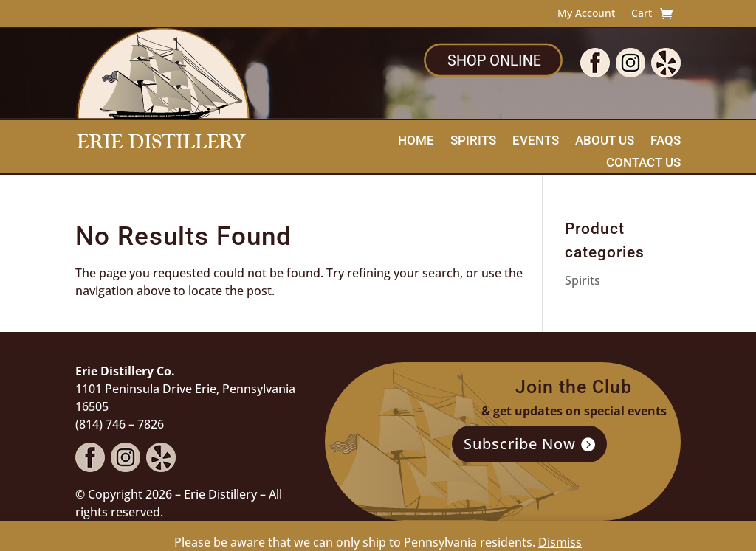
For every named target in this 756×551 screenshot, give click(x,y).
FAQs (666, 141)
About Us (605, 141)
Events (536, 141)
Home (416, 141)
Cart (642, 14)
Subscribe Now (520, 444)
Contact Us (643, 163)
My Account (586, 14)
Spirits (473, 141)
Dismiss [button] (560, 542)
